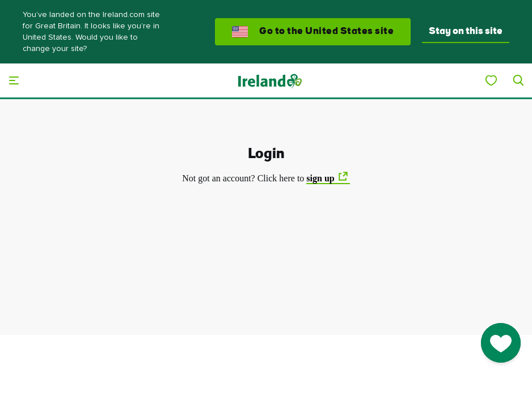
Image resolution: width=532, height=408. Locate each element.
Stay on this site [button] (466, 31)
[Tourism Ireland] (269, 80)
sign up (320, 178)
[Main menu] (14, 80)
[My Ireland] (491, 80)
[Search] (518, 80)
